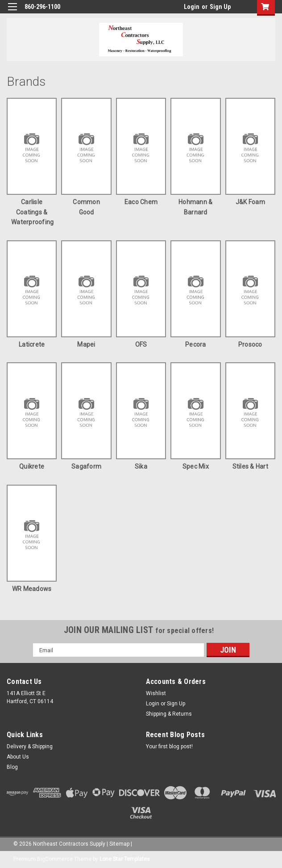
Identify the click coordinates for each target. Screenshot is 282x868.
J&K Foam (250, 202)
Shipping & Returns (169, 714)
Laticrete (32, 344)
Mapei (86, 344)
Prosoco (250, 344)
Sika (141, 466)
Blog (12, 767)
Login (192, 7)
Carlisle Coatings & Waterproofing (32, 212)
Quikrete (32, 466)
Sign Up (220, 7)
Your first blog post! (169, 746)
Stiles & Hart (250, 466)
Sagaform (86, 466)
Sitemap (119, 844)
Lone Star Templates (125, 859)
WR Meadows (32, 589)
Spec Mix (196, 466)
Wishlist (156, 693)
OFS (141, 344)
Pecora (196, 344)
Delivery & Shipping (30, 746)
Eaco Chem (141, 202)
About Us (18, 757)
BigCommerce (55, 859)
